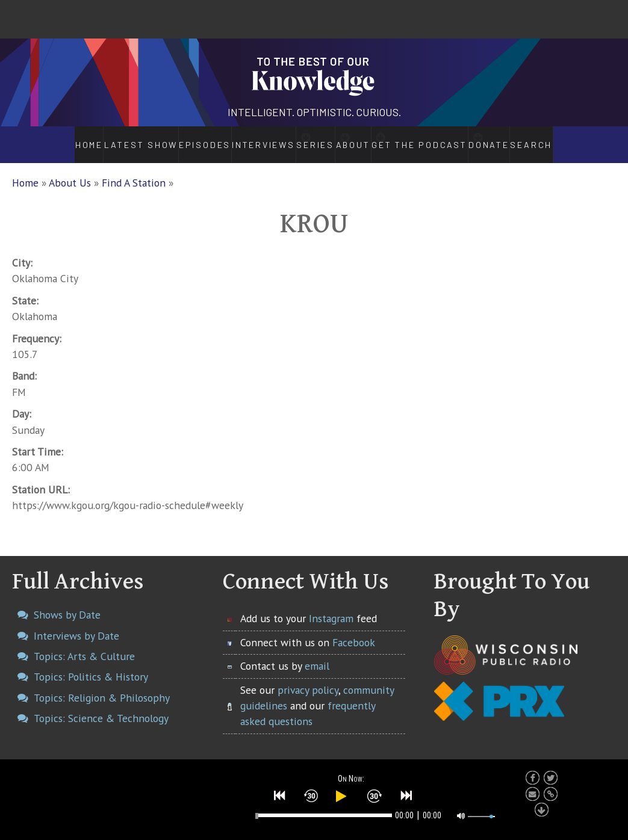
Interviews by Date (76, 623)
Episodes (171, 138)
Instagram (331, 606)
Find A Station (134, 170)
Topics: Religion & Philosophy (102, 684)
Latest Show (109, 138)
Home (56, 138)
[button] (280, 793)
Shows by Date (67, 602)
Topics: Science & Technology (101, 706)
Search (566, 138)
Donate (520, 138)
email (317, 653)
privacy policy (308, 677)
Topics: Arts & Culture (84, 644)
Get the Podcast (441, 138)
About (361, 138)
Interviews (231, 138)
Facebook (354, 630)
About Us (70, 170)
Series (301, 138)
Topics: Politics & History (91, 664)
